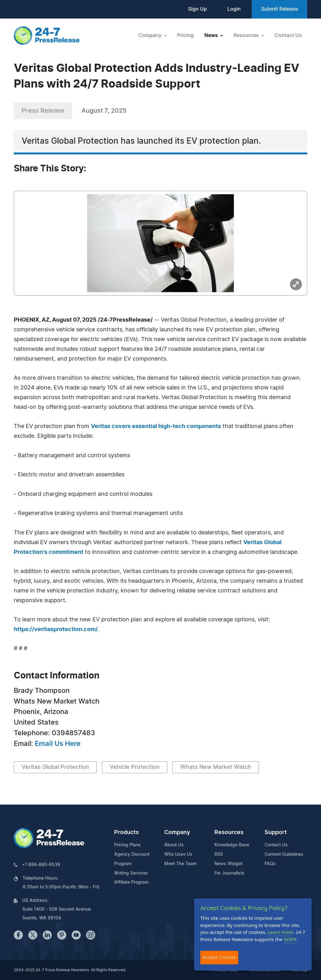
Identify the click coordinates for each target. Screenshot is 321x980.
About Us (174, 845)
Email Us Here (58, 744)
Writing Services (131, 873)
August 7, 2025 (104, 111)
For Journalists (229, 873)
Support (276, 833)
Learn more (281, 932)
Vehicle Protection (135, 767)
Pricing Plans (127, 845)
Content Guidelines (284, 854)
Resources (229, 833)
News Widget (229, 864)
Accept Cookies (219, 957)
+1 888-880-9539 (41, 865)
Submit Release (279, 9)
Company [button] (150, 35)
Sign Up (197, 9)
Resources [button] (247, 35)
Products (126, 833)
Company (177, 833)
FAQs (270, 864)
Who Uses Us (178, 854)
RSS (219, 854)
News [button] (212, 35)
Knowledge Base (232, 845)
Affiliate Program (131, 882)
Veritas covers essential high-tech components (156, 426)
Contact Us (288, 35)
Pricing (185, 35)
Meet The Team (180, 864)
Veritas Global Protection (55, 767)
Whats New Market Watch (216, 767)
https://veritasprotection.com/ (56, 629)
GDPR (290, 939)
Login (234, 9)
